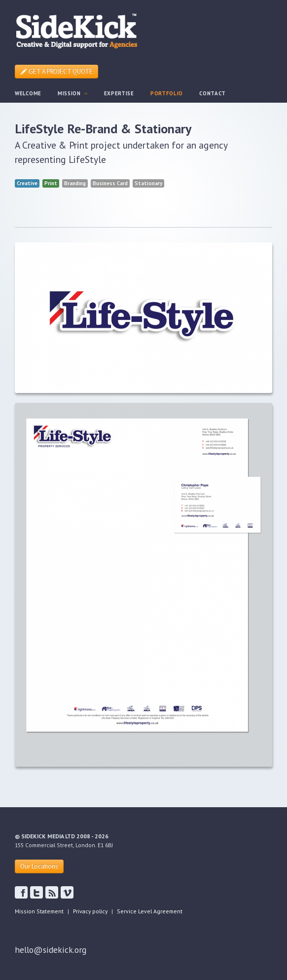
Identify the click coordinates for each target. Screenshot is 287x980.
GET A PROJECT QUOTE (56, 71)
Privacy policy (90, 911)
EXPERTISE (119, 93)
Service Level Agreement (150, 911)
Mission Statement (39, 911)
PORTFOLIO (167, 93)
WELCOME (28, 93)
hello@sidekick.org (51, 950)
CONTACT (213, 93)
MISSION (73, 93)
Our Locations (39, 866)
